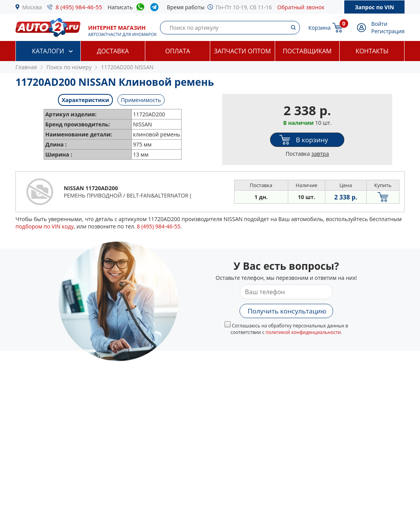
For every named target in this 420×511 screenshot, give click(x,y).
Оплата (177, 51)
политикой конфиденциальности (303, 332)
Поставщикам (307, 51)
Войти (379, 24)
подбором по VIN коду (45, 226)
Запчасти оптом (242, 51)
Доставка (113, 51)
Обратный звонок (301, 7)
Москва (32, 7)
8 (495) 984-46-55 (79, 7)
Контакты (372, 51)
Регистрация (388, 31)
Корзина (320, 28)
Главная (26, 67)
